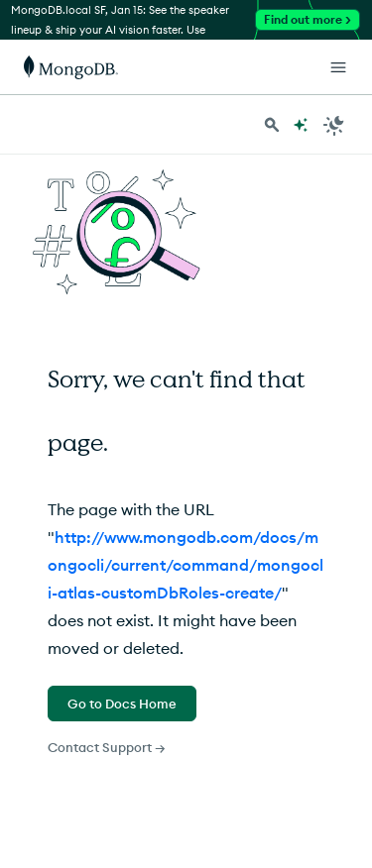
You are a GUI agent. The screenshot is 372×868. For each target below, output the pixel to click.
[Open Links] (338, 67)
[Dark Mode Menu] (334, 125)
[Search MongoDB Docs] (272, 125)
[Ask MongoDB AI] (301, 125)
